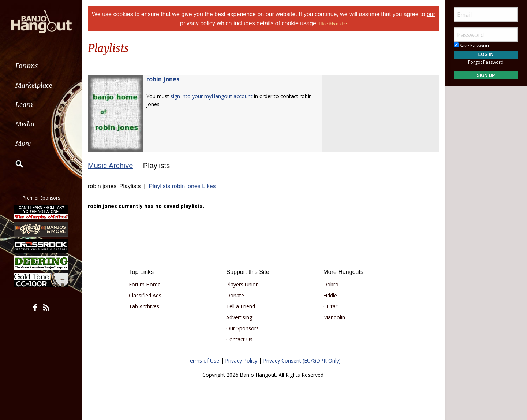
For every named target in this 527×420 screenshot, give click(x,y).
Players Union (242, 284)
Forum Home (145, 284)
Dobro (331, 284)
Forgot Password (486, 62)
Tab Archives (144, 306)
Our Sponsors (242, 328)
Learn (24, 105)
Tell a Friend (241, 306)
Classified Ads (145, 295)
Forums (27, 66)
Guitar (330, 306)
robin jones (163, 79)
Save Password (472, 46)
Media (25, 124)
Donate (235, 295)
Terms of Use (203, 360)
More (23, 143)
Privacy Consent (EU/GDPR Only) (302, 360)
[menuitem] (41, 66)
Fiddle (330, 295)
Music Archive (110, 166)
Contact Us (239, 339)
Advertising (239, 317)
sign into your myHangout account (212, 96)
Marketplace (34, 85)
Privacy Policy (241, 360)
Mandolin (334, 317)
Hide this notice (333, 24)
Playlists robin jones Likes (182, 186)
